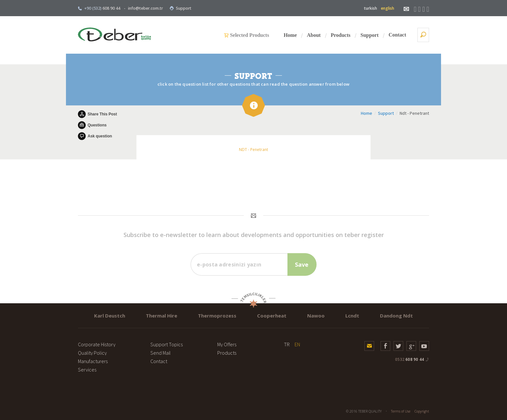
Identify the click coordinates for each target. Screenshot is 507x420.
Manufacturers (93, 361)
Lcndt (352, 316)
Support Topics (167, 344)
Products (341, 35)
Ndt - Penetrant (414, 113)
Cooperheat (272, 316)
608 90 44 (410, 359)
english (388, 8)
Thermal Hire (162, 316)
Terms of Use (401, 411)
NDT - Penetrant (253, 150)
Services (87, 370)
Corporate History (97, 344)
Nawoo (316, 316)
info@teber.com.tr (146, 8)
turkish (371, 8)
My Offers (227, 344)
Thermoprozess (217, 316)
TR (287, 344)
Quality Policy (92, 353)
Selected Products (249, 35)
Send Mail (161, 353)
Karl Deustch (110, 316)
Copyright (422, 411)
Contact (397, 35)
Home (290, 35)
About (314, 35)
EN (297, 344)
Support (180, 8)
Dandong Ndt (396, 316)
